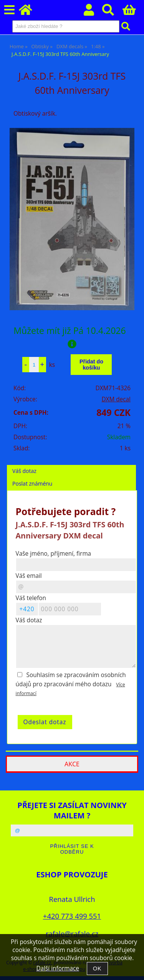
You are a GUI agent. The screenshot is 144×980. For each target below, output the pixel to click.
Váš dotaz (24, 471)
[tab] (71, 465)
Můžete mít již (72, 336)
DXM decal (116, 399)
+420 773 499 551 (72, 916)
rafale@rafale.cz (72, 933)
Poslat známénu (32, 483)
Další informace (57, 968)
